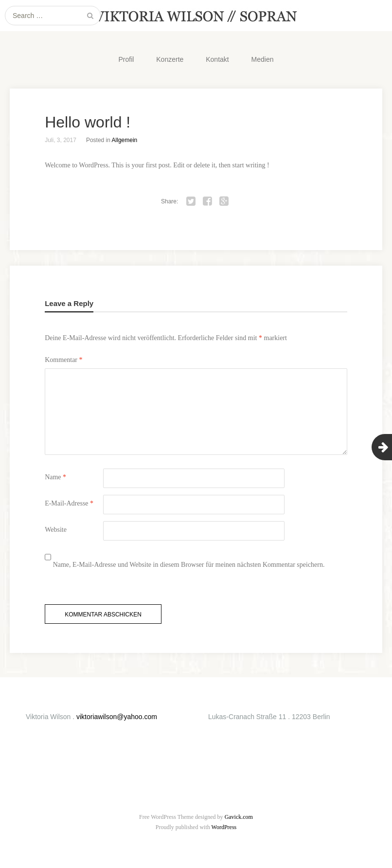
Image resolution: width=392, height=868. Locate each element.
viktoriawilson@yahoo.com (117, 717)
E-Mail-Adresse (69, 503)
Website (56, 530)
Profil (126, 59)
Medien (263, 59)
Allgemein (125, 140)
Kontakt (217, 59)
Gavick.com (239, 817)
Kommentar (63, 360)
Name (55, 477)
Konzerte (170, 59)
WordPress (224, 827)
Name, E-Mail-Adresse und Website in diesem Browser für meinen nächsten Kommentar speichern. (189, 565)
